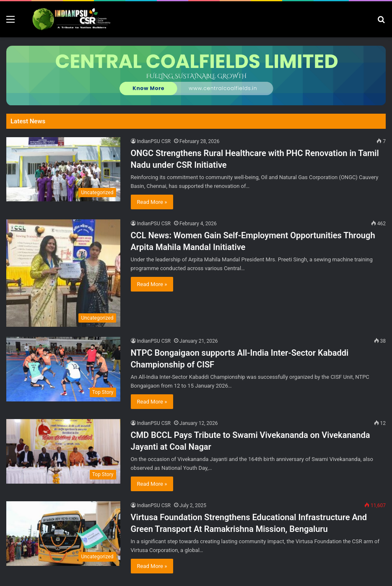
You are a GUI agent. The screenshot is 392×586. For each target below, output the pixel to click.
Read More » (152, 202)
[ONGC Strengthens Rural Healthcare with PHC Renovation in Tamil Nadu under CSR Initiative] (63, 169)
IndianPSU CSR (154, 141)
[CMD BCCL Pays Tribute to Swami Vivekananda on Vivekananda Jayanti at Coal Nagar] (63, 451)
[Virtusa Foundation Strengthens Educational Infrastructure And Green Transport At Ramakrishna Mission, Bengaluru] (63, 533)
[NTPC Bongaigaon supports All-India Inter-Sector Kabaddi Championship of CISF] (63, 369)
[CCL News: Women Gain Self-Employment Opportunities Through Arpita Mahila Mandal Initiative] (63, 273)
